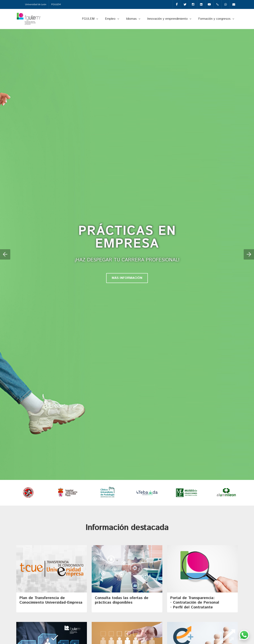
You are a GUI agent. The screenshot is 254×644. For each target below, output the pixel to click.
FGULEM (56, 4)
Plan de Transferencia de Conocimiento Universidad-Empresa (51, 601)
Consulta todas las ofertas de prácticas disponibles (122, 601)
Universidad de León (36, 4)
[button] (5, 255)
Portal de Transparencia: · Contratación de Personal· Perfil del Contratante (195, 603)
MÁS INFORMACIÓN (127, 278)
